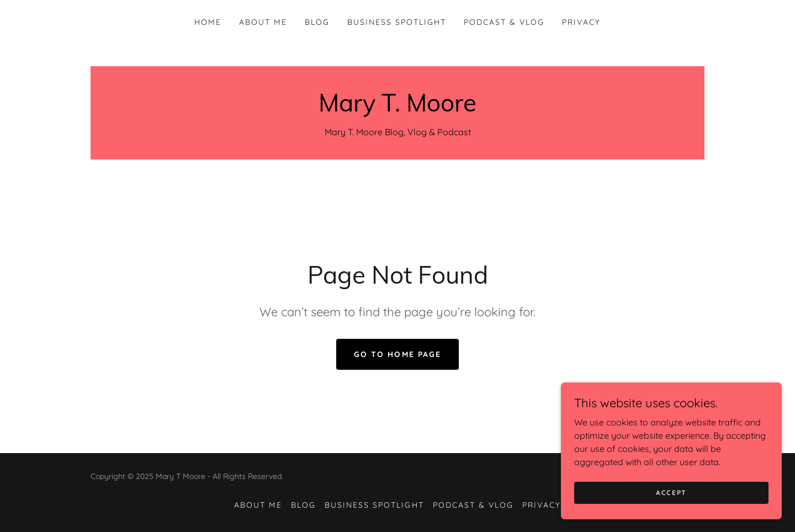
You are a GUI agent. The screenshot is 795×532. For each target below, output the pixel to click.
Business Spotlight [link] (397, 22)
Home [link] (208, 22)
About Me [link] (263, 22)
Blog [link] (317, 22)
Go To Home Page (397, 354)
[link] (397, 108)
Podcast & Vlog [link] (504, 22)
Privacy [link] (581, 22)
